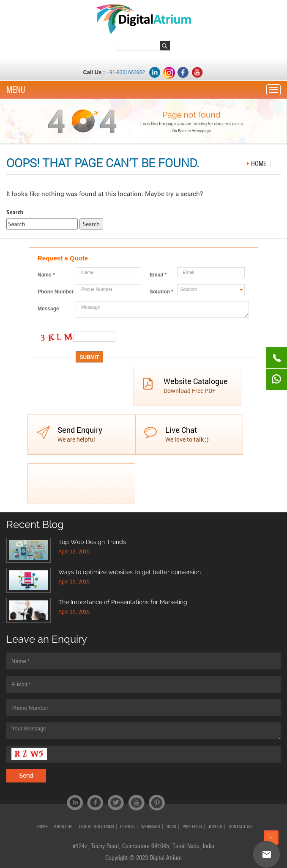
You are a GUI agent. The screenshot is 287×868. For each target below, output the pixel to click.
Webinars (151, 827)
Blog (171, 827)
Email (158, 275)
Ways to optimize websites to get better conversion (130, 572)
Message (48, 309)
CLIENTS (127, 827)
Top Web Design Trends (92, 542)
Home (259, 164)
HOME (42, 827)
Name (46, 275)
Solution (161, 292)
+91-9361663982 (126, 72)
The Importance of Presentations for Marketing (123, 602)
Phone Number (56, 292)
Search (15, 212)
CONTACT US (240, 827)
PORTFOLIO (192, 827)
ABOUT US (63, 827)
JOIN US (215, 827)
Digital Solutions (97, 827)
